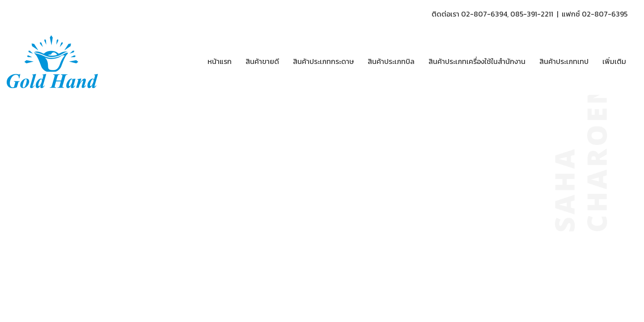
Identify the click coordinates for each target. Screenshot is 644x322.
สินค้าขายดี (262, 61)
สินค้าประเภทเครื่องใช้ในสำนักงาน (477, 61)
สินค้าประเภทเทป (564, 61)
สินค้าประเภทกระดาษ (323, 61)
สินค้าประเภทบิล (391, 61)
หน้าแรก (220, 61)
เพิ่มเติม (614, 61)
